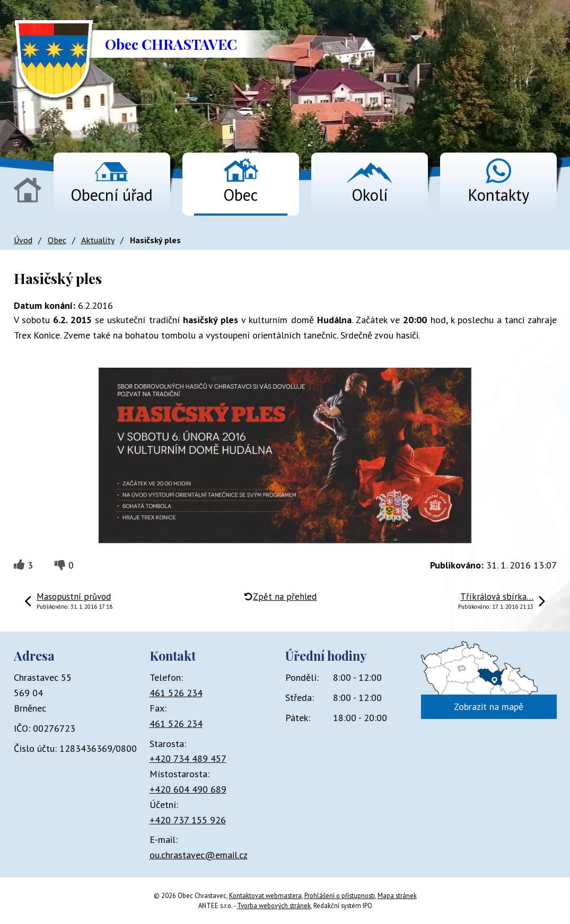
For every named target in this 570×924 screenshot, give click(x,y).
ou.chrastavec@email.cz (199, 855)
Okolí (370, 195)
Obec (240, 195)
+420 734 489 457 (188, 758)
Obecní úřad (112, 195)
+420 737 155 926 (188, 820)
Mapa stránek (397, 895)
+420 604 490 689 (188, 789)
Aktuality (98, 240)
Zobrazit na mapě (489, 707)
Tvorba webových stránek (274, 905)
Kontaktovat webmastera (265, 895)
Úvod (28, 190)
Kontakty (498, 195)
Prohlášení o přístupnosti (340, 895)
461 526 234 (176, 693)
